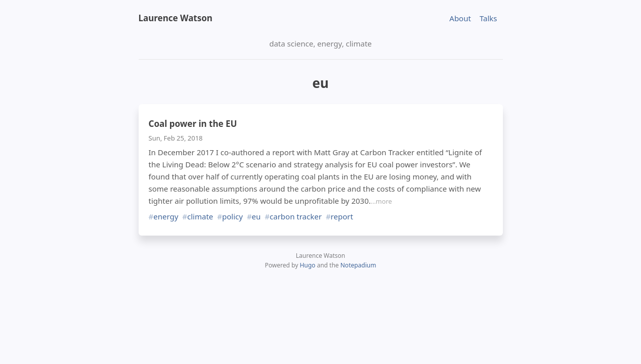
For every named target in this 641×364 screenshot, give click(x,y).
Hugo (307, 265)
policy (232, 217)
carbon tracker (296, 217)
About (460, 18)
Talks (488, 18)
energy (166, 217)
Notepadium (358, 265)
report (342, 217)
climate (200, 217)
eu (257, 217)
